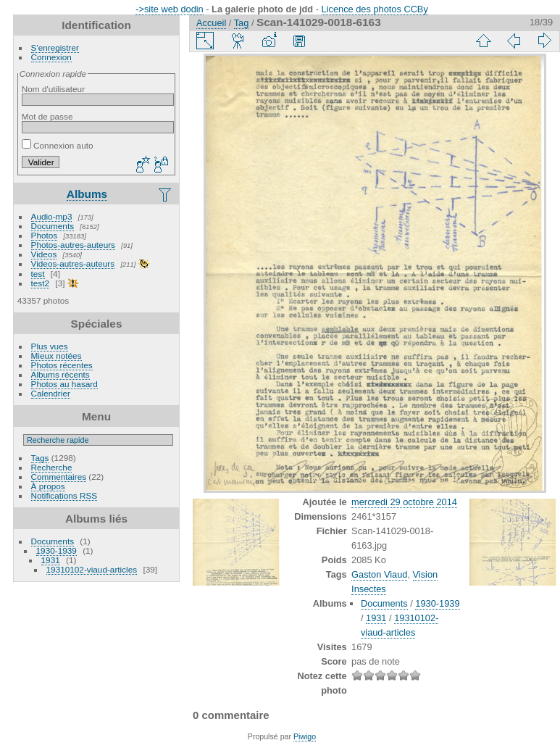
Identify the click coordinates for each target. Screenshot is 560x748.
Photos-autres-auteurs (73, 245)
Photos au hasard (64, 384)
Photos (45, 235)
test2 (41, 283)
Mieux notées (57, 356)
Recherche (52, 467)
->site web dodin (170, 9)
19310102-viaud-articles (92, 569)
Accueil (211, 23)
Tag (242, 23)
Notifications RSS (64, 495)
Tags (40, 458)
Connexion (51, 57)
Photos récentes (62, 365)
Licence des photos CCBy (375, 9)
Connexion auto (58, 145)
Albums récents (60, 374)
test (38, 274)
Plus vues (50, 346)
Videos (44, 254)
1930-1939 (57, 550)
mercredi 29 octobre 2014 (404, 502)
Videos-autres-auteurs (73, 263)
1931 (51, 560)
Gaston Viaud (379, 574)
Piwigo (305, 736)
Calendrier (51, 393)
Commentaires (59, 477)
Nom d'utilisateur (53, 89)
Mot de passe (47, 116)
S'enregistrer (55, 47)
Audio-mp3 (52, 216)
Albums (87, 194)
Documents (53, 226)
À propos (48, 486)
